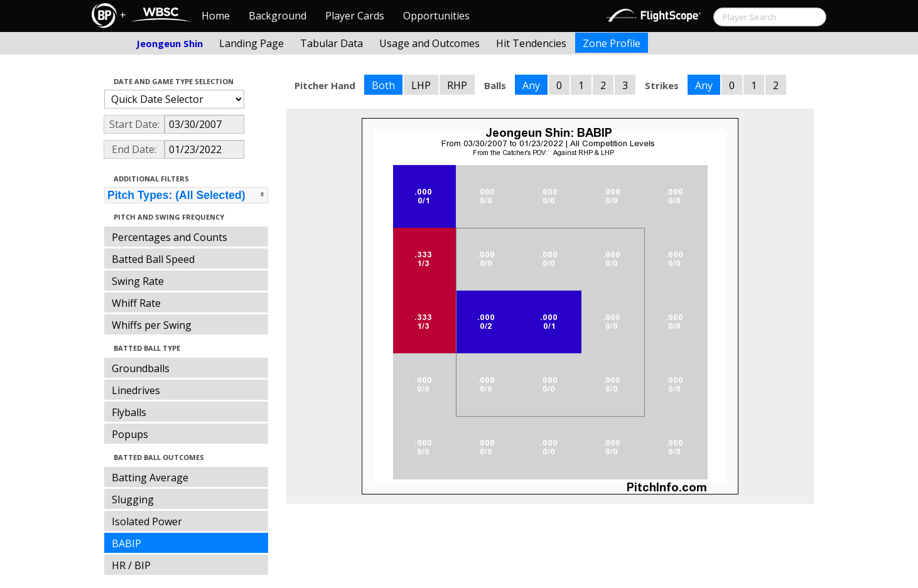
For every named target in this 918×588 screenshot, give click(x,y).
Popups (130, 434)
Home (216, 16)
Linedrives (136, 390)
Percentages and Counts (170, 237)
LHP (421, 85)
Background (278, 16)
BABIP (127, 543)
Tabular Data (332, 43)
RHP (457, 85)
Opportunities (436, 16)
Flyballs (129, 412)
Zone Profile (612, 43)
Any (531, 85)
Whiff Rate (136, 303)
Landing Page (251, 43)
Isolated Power (147, 521)
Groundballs (141, 368)
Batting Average (150, 478)
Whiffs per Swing (152, 325)
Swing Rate (138, 281)
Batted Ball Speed (153, 259)
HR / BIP (131, 565)
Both (383, 85)
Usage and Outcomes (429, 43)
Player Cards (355, 16)
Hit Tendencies (531, 43)
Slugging (133, 500)
